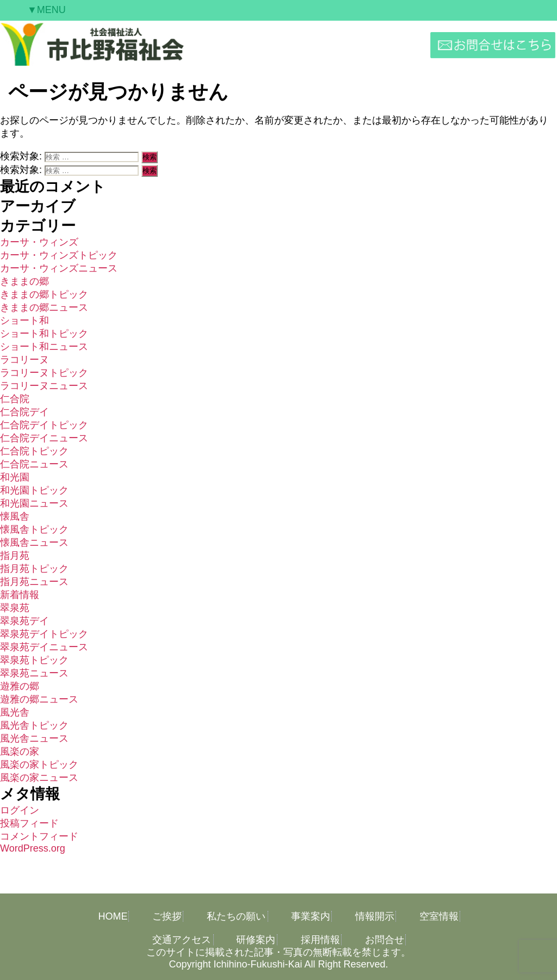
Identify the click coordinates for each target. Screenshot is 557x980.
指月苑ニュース (34, 582)
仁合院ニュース (34, 464)
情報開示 (375, 916)
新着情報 (20, 595)
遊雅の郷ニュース (39, 699)
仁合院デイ (24, 412)
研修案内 (256, 940)
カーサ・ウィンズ (39, 242)
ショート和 (24, 320)
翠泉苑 (15, 608)
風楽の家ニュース (39, 778)
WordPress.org (33, 848)
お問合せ (385, 940)
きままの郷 (24, 281)
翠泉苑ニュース (34, 673)
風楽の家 (20, 751)
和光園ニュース (34, 503)
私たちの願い (236, 916)
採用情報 (320, 940)
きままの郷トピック (44, 294)
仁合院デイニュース (44, 438)
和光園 (15, 477)
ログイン (20, 810)
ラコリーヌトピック (44, 373)
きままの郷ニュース (44, 307)
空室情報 (439, 916)
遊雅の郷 (20, 686)
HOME (113, 916)
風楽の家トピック (39, 765)
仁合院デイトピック (44, 425)
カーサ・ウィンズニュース (59, 268)
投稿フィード (29, 823)
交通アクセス (182, 940)
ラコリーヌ (24, 360)
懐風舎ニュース (34, 543)
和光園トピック (34, 490)
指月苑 (15, 556)
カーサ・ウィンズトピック (59, 255)
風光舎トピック (34, 725)
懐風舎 (15, 516)
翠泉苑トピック (34, 660)
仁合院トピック (34, 451)
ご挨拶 (167, 916)
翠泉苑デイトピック (44, 634)
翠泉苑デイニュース (44, 647)
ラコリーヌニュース (44, 386)
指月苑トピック (34, 569)
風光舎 (15, 712)
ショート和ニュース (44, 347)
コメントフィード (39, 836)
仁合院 (15, 399)
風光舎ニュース (34, 738)
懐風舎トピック (34, 529)
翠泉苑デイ (24, 621)
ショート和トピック (44, 334)
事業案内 (311, 916)
